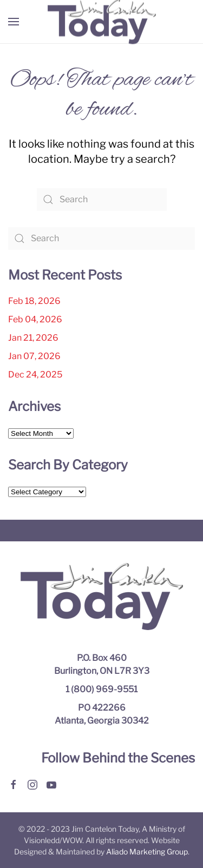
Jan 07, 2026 (34, 356)
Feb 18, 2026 (34, 301)
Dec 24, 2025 (35, 375)
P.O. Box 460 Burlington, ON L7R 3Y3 (102, 664)
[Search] (102, 200)
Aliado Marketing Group (147, 852)
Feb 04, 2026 (35, 319)
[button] (14, 22)
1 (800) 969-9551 (101, 689)
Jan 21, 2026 (33, 338)
